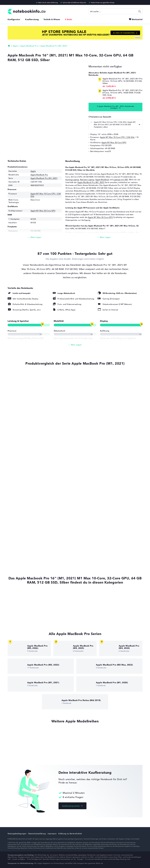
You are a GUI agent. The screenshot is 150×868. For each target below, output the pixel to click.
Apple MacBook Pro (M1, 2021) (54, 46)
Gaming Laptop (72, 180)
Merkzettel (137, 19)
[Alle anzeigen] (75, 345)
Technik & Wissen (52, 19)
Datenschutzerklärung (37, 834)
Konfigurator (14, 19)
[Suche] (116, 11)
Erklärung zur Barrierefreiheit (70, 834)
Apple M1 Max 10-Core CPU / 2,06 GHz (117, 137)
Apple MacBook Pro (29, 46)
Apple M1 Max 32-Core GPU (114, 142)
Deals (69, 19)
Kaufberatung (32, 19)
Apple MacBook (102, 180)
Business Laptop (87, 180)
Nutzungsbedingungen (17, 834)
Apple (15, 46)
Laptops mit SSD (121, 180)
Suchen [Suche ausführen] (140, 11)
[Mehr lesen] (35, 237)
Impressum (52, 834)
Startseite (9, 46)
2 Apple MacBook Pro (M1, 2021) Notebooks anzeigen (115, 107)
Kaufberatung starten (71, 806)
